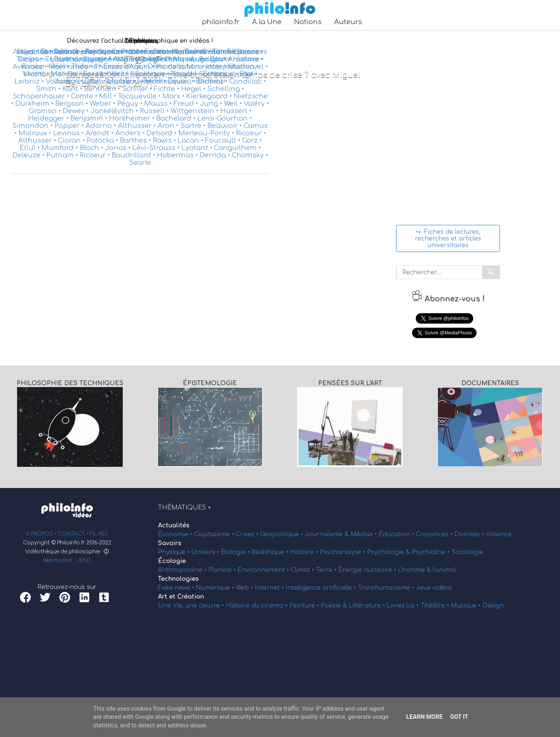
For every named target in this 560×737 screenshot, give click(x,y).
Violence (499, 534)
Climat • (303, 570)
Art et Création (181, 597)
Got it (459, 717)
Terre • (327, 570)
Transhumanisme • (387, 588)
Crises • (248, 534)
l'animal (444, 570)
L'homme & (415, 570)
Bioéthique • (271, 552)
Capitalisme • (215, 534)
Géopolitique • (283, 534)
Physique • (175, 552)
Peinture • (305, 606)
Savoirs (170, 543)
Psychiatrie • (431, 552)
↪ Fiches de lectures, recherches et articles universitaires (448, 239)
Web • (245, 588)
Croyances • (435, 534)
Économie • (176, 534)
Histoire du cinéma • (258, 606)
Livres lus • (404, 606)
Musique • (467, 606)
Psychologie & (389, 552)
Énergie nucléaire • (368, 570)
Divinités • (470, 534)
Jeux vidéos (434, 588)
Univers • (206, 552)
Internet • (270, 588)
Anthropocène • (183, 570)
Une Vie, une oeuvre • (192, 606)
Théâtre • (436, 606)
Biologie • (236, 552)
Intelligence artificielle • (322, 588)
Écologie (172, 561)
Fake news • (177, 588)
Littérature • (368, 606)
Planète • (223, 570)
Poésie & (335, 606)
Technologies (178, 579)
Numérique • (216, 588)
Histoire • (305, 552)
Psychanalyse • (343, 552)
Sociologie (467, 552)
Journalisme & (328, 534)
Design (493, 606)
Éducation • (397, 534)
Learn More (424, 717)
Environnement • (264, 570)
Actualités (174, 525)
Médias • (365, 534)
